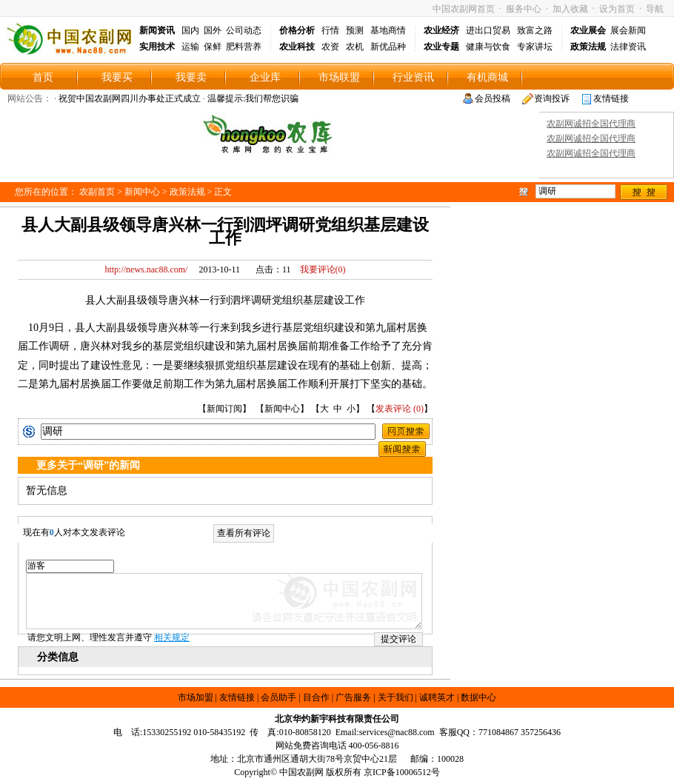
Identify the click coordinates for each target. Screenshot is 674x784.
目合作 (316, 697)
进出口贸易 (488, 30)
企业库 (265, 77)
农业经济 (441, 30)
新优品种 (388, 47)
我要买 (117, 77)
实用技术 (157, 47)
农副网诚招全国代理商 (591, 124)
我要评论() (320, 269)
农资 (330, 47)
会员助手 (278, 697)
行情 (330, 30)
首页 (43, 77)
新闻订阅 (224, 409)
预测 (355, 30)
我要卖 (191, 77)
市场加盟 (196, 697)
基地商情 (388, 30)
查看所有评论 (244, 533)
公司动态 (244, 30)
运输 (190, 47)
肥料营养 (244, 47)
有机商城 (487, 77)
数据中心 (478, 697)
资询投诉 (552, 98)
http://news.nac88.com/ (146, 269)
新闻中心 (142, 192)
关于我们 (396, 697)
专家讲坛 (535, 47)
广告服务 (353, 697)
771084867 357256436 (520, 732)
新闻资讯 (157, 30)
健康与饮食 (488, 47)
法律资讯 (628, 47)
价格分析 (297, 30)
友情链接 (611, 98)
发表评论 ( (396, 409)
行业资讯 (413, 77)
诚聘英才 (437, 697)
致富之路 (535, 30)
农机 (355, 47)
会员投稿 (493, 98)
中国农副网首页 (464, 9)
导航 (655, 9)
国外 (213, 30)
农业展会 (588, 30)
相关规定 (172, 637)
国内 (190, 30)
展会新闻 (628, 30)
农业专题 (441, 47)
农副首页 (97, 192)
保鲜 (213, 47)
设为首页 (617, 9)
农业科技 (297, 47)
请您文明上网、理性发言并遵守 (109, 637)
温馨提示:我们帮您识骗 (253, 98)
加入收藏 (570, 9)
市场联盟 (339, 77)
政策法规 (588, 47)
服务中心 (524, 9)
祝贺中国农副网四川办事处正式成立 (130, 98)
